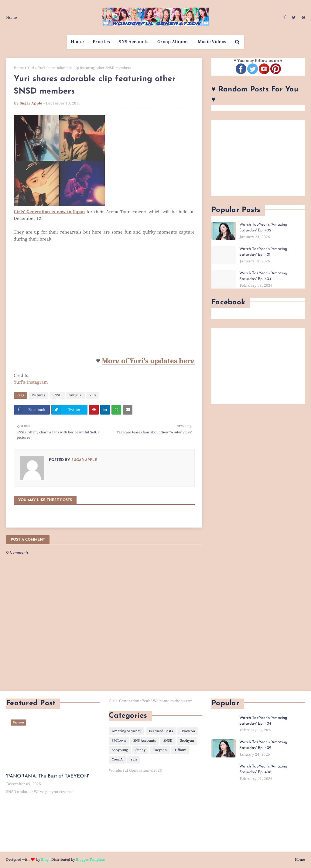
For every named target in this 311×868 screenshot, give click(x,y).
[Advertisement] (258, 158)
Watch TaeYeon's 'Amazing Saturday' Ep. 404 (263, 276)
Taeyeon (160, 750)
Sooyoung (120, 750)
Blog (45, 860)
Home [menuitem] (77, 42)
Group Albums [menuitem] (173, 42)
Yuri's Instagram (31, 382)
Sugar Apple (31, 103)
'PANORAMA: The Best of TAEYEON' (48, 776)
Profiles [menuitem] (101, 42)
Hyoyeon (188, 731)
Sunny (140, 750)
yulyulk (75, 395)
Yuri (31, 68)
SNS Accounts (145, 741)
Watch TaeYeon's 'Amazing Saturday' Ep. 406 (263, 769)
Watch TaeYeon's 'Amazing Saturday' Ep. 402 (263, 228)
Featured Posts (161, 731)
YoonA (117, 759)
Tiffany (180, 750)
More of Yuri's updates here (148, 361)
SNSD (57, 395)
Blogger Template (90, 860)
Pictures (38, 395)
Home (12, 18)
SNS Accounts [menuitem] (134, 42)
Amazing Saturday (126, 731)
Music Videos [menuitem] (212, 42)
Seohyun (187, 741)
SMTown (119, 741)
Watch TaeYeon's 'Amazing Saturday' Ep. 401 (263, 252)
